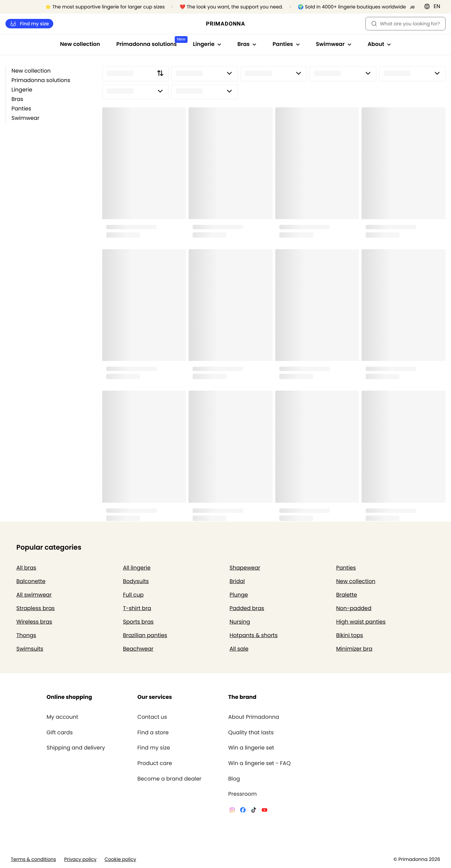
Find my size (29, 24)
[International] (434, 6)
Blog (234, 779)
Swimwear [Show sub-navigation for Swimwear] (334, 44)
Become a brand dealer (169, 779)
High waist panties (361, 622)
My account (62, 717)
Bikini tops (350, 635)
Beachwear (138, 649)
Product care (155, 763)
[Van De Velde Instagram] (232, 811)
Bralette (347, 595)
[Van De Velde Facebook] (243, 811)
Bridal (237, 581)
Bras (17, 99)
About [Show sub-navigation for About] (379, 44)
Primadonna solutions (41, 80)
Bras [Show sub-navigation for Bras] (247, 44)
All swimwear (34, 595)
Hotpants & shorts (254, 635)
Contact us (152, 717)
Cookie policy (120, 859)
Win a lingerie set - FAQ (259, 763)
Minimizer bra (354, 649)
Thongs (26, 635)
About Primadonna (253, 717)
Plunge (239, 595)
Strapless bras (36, 608)
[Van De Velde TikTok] (254, 811)
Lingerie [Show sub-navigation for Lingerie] (207, 44)
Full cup (133, 595)
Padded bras (247, 608)
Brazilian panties (145, 635)
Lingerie (22, 90)
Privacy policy (80, 859)
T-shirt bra (137, 608)
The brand (242, 697)
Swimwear (25, 118)
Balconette (31, 581)
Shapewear (245, 568)
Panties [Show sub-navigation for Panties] (286, 44)
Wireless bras (34, 622)
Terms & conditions (33, 859)
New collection (80, 44)
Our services (154, 697)
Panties (21, 109)
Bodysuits (136, 581)
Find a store (153, 733)
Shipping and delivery (76, 748)
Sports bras (138, 622)
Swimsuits (30, 649)
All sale (239, 649)
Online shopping (69, 697)
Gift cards (60, 733)
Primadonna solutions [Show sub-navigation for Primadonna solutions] (151, 42)
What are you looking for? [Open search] (405, 24)
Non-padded (354, 608)
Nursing (240, 622)
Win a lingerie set (251, 748)
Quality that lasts (251, 733)
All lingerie (137, 568)
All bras (26, 568)
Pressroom (242, 794)
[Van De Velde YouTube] (264, 811)
